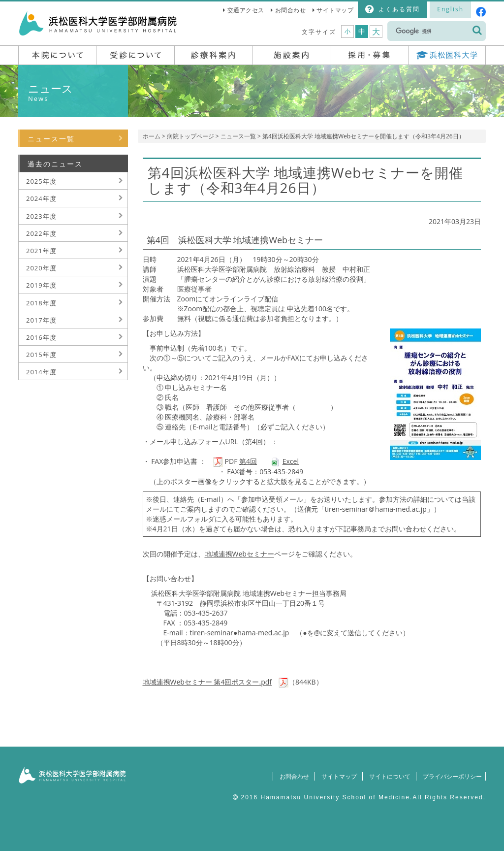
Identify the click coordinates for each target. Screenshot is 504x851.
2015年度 (41, 355)
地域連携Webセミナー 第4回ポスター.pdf (207, 682)
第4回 (248, 461)
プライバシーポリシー (450, 776)
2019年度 (41, 285)
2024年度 (41, 198)
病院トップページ (190, 136)
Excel (291, 461)
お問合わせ (291, 10)
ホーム (152, 136)
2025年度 (41, 181)
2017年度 (41, 320)
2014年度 (41, 372)
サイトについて (385, 776)
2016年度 (41, 337)
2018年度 (41, 303)
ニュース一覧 (238, 136)
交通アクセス (246, 10)
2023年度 (41, 216)
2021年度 (41, 251)
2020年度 (41, 268)
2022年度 (41, 233)
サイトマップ (335, 10)
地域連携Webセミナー (239, 554)
